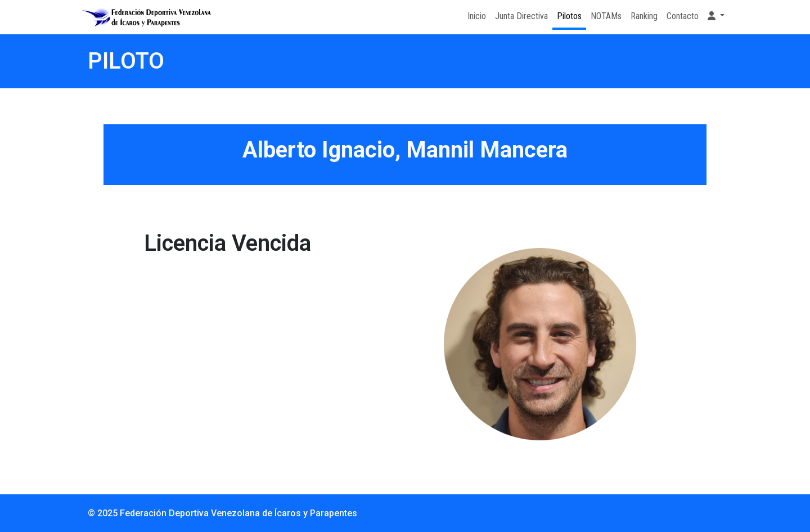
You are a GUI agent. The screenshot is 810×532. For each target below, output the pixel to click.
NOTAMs (606, 16)
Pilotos (569, 16)
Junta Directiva (521, 16)
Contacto (683, 16)
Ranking (644, 16)
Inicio (477, 16)
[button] (716, 16)
